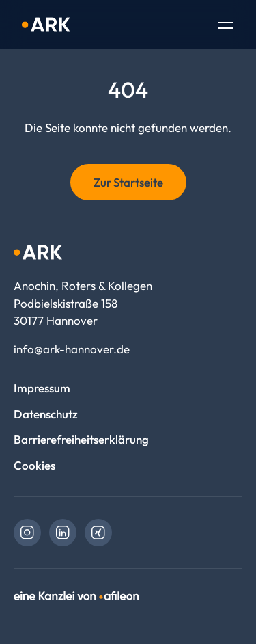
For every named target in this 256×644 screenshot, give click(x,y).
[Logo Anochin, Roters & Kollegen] (46, 25)
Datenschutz (46, 414)
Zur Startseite (128, 182)
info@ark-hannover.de (72, 349)
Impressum (42, 388)
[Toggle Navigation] (226, 27)
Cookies (34, 465)
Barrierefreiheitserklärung (81, 439)
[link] (27, 533)
